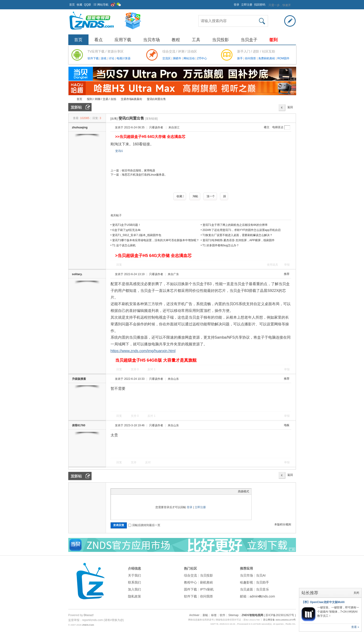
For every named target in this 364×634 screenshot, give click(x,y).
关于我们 (134, 575)
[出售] (114, 119)
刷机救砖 (207, 582)
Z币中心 (202, 58)
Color (119, 491)
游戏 (104, 58)
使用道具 (272, 265)
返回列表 (290, 108)
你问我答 (251, 58)
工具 (196, 40)
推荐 (287, 274)
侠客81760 (79, 425)
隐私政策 (134, 596)
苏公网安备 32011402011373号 (279, 620)
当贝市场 (151, 40)
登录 (236, 5)
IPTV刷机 (207, 589)
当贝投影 (220, 40)
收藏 (79, 5)
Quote (136, 491)
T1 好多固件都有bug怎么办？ (221, 245)
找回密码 (260, 5)
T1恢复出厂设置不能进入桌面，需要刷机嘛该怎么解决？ (237, 235)
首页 (72, 5)
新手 (240, 58)
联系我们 (134, 582)
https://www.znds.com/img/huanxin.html (143, 351)
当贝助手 (262, 582)
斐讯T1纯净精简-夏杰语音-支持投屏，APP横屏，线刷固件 (239, 240)
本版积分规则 (283, 524)
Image (125, 491)
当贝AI (261, 575)
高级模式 (243, 491)
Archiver (194, 615)
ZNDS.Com (88, 625)
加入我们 (134, 589)
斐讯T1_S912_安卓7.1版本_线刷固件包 (137, 235)
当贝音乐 (262, 589)
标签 (214, 615)
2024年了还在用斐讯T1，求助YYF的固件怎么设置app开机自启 (242, 230)
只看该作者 (156, 127)
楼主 (267, 127)
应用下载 (123, 40)
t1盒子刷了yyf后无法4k (126, 230)
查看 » (355, 627)
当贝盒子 (249, 40)
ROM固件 (283, 58)
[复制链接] (151, 119)
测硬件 (177, 58)
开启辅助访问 (232, 3)
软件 (223, 615)
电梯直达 (278, 127)
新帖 (205, 615)
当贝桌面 (246, 589)
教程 (176, 40)
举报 (287, 265)
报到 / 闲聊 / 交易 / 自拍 (102, 99)
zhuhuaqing (80, 127)
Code (142, 491)
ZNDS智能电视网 (70, 99)
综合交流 (190, 575)
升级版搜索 (79, 379)
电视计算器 (124, 58)
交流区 (167, 58)
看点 (98, 40)
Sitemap (233, 615)
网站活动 (189, 58)
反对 (151, 369)
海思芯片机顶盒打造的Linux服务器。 (145, 175)
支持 (135, 369)
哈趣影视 (246, 582)
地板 (287, 425)
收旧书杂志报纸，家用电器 (138, 170)
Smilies (148, 491)
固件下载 (190, 589)
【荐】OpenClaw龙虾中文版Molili (323, 602)
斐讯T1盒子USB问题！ (126, 225)
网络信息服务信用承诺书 (201, 620)
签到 (273, 40)
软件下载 (93, 58)
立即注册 (247, 5)
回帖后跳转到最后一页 (144, 525)
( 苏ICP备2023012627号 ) (280, 615)
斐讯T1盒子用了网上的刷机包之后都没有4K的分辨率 (235, 225)
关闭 (356, 593)
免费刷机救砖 (267, 58)
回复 (119, 265)
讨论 (112, 58)
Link (131, 491)
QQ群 (88, 5)
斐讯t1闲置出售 (156, 99)
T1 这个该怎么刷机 (124, 245)
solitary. (77, 274)
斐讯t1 (119, 151)
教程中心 (190, 582)
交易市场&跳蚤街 (131, 99)
